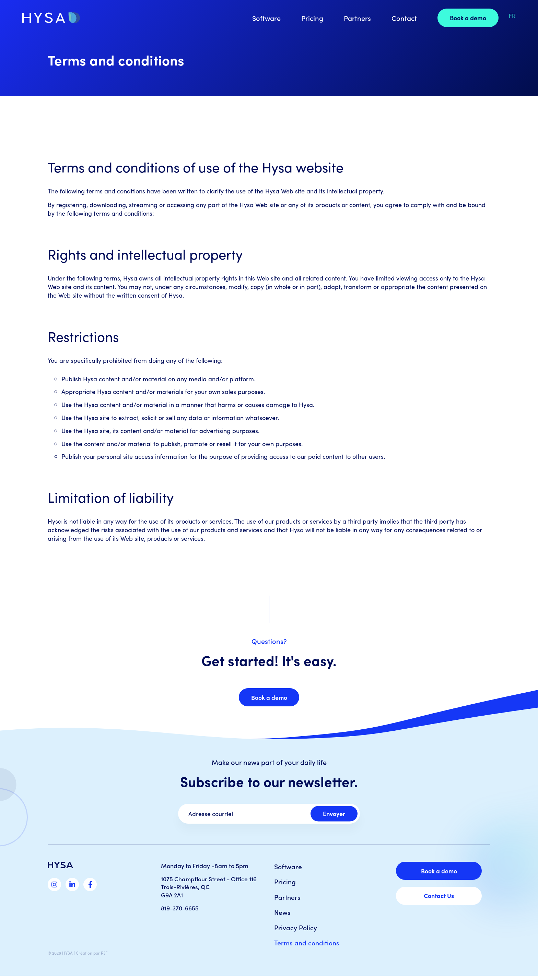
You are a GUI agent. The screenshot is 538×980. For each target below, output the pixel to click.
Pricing (310, 18)
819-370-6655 (181, 909)
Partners (355, 18)
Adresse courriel (211, 815)
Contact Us (439, 898)
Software (264, 18)
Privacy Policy (296, 931)
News (283, 915)
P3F (104, 957)
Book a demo (466, 18)
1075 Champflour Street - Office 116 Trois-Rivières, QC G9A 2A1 (210, 888)
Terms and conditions (308, 946)
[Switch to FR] (510, 15)
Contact (402, 18)
